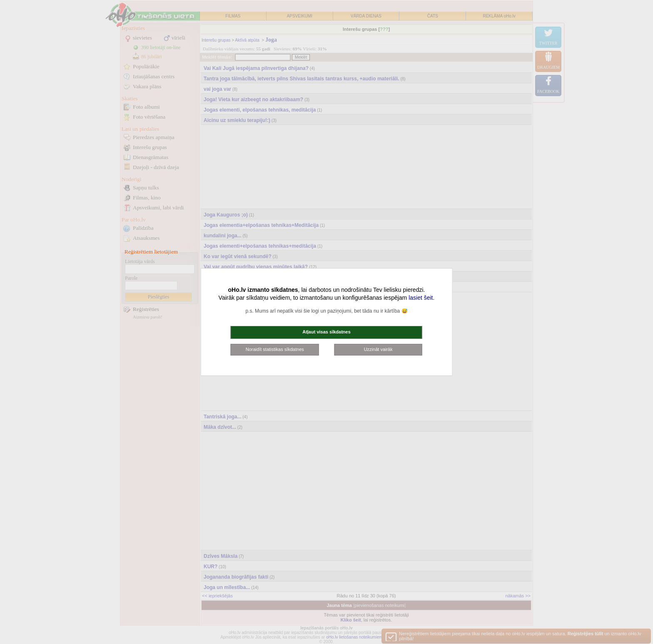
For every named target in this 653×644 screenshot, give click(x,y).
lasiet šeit (421, 298)
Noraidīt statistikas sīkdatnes (275, 349)
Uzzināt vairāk (378, 349)
